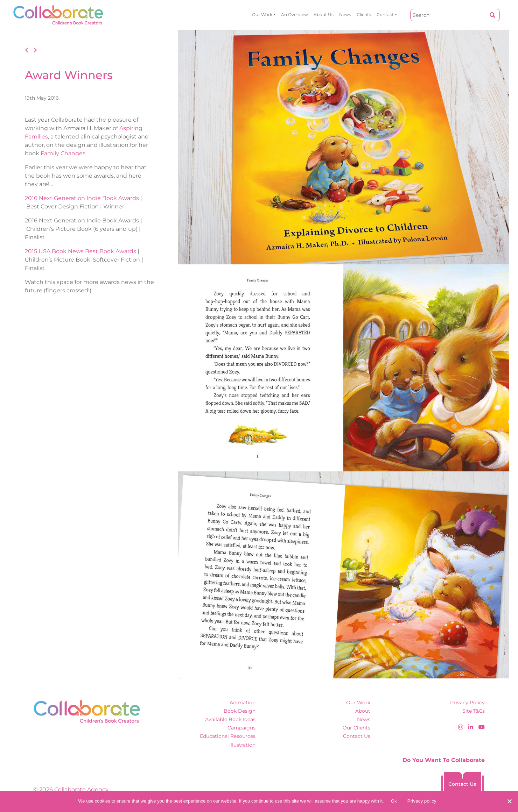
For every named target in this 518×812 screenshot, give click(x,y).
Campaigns (241, 728)
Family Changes (63, 153)
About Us (324, 15)
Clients (364, 15)
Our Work (262, 15)
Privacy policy (422, 801)
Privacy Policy (467, 703)
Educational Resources (228, 736)
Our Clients (356, 728)
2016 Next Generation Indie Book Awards (82, 198)
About (363, 711)
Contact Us (357, 736)
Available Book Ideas (230, 719)
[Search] (448, 15)
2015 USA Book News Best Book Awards (80, 251)
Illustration (242, 745)
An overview (295, 15)
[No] (509, 801)
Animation (243, 703)
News (345, 15)
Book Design (240, 711)
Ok (394, 801)
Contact (385, 15)
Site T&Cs (474, 711)
